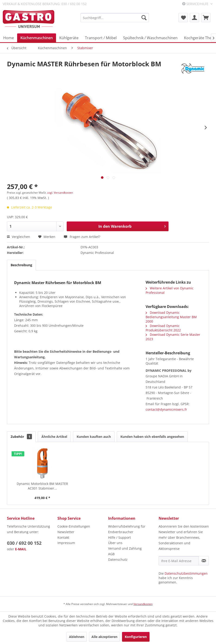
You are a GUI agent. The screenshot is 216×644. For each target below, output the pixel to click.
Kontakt (63, 537)
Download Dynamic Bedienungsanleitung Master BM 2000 (171, 317)
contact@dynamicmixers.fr (166, 409)
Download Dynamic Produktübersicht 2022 (163, 328)
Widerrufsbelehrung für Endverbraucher (127, 529)
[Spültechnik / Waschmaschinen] (150, 38)
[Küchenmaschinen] (37, 38)
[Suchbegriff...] (115, 18)
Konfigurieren (136, 637)
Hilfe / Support (119, 537)
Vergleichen (19, 237)
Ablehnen (77, 637)
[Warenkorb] (206, 18)
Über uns (115, 543)
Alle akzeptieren (104, 637)
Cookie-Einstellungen (74, 526)
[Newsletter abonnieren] (204, 561)
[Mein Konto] (194, 18)
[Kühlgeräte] (69, 38)
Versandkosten (143, 604)
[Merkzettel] (183, 18)
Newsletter (66, 532)
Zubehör (21, 437)
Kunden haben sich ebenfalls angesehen (152, 437)
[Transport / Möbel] (101, 38)
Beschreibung (21, 265)
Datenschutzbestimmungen (186, 573)
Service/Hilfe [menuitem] (196, 4)
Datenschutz (118, 559)
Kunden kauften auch (94, 437)
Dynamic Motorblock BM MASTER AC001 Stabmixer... (42, 486)
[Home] (9, 38)
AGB (111, 554)
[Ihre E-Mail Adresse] (179, 561)
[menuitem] (115, 18)
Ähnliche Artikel (54, 437)
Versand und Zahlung (125, 548)
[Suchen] (144, 18)
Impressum (66, 543)
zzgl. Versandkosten (60, 193)
